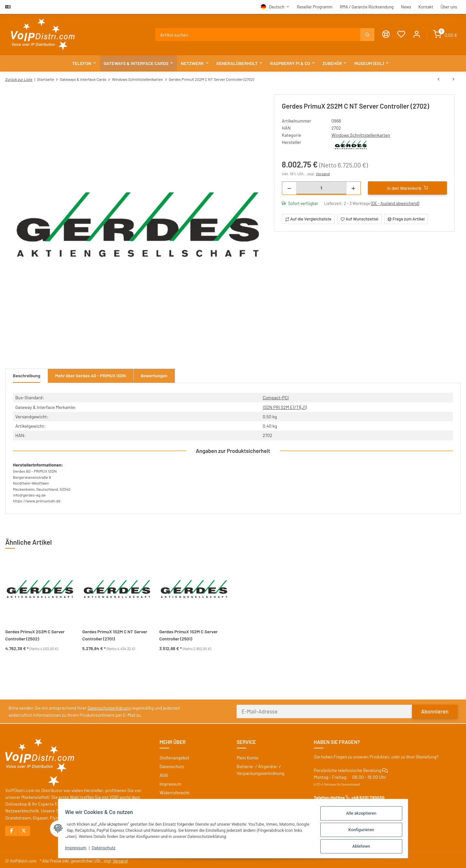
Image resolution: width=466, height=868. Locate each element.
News (406, 7)
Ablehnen (365, 847)
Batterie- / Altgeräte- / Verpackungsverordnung (261, 768)
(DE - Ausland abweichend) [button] (395, 203)
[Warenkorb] (445, 34)
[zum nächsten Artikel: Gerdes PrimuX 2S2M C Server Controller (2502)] (453, 80)
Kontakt (426, 7)
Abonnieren (435, 710)
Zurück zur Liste (19, 79)
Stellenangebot (174, 756)
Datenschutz (100, 849)
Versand (323, 173)
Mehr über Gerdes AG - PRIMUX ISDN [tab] (91, 376)
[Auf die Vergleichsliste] (308, 218)
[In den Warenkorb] (407, 187)
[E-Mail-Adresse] (324, 710)
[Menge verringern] (289, 188)
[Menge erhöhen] (353, 188)
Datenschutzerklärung (109, 707)
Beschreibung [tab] (27, 376)
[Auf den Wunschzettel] (359, 218)
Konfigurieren (365, 831)
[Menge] (321, 187)
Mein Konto (248, 756)
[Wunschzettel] (402, 34)
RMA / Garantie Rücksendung (367, 7)
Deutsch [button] (277, 7)
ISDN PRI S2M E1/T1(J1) (284, 407)
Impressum (72, 849)
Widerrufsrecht (175, 792)
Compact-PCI (275, 397)
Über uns (449, 7)
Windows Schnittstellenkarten (361, 134)
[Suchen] (258, 35)
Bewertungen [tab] (155, 376)
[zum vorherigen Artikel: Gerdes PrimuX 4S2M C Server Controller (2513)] (438, 80)
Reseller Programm (315, 7)
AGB (164, 774)
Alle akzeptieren (365, 815)
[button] (417, 34)
